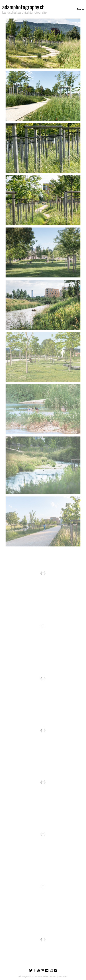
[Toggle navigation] (80, 9)
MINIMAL (63, 976)
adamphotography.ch (23, 7)
